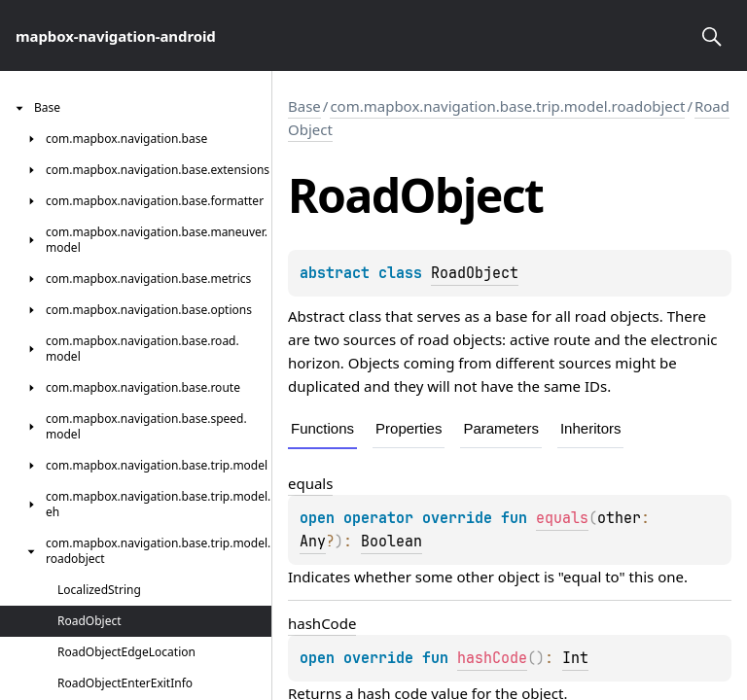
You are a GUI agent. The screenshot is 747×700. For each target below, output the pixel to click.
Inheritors (591, 428)
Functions (322, 428)
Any (313, 542)
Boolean (391, 542)
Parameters (501, 428)
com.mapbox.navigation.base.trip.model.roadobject (507, 106)
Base (304, 106)
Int (575, 658)
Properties (409, 428)
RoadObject (475, 273)
